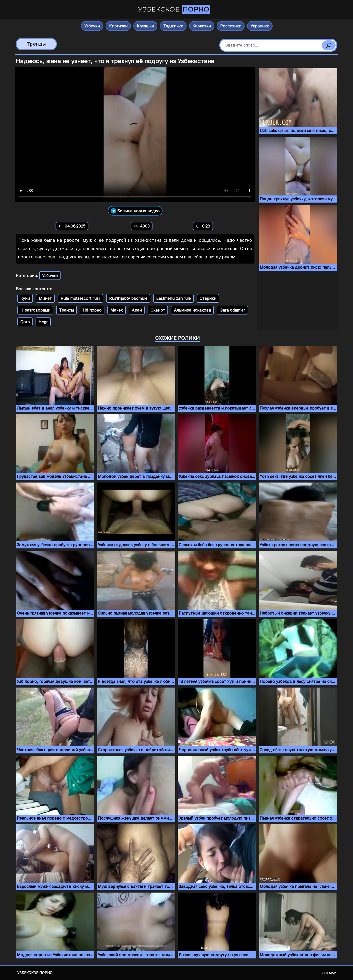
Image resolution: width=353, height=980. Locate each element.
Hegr (43, 322)
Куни (25, 298)
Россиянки (231, 26)
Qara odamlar (232, 310)
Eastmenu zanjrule (173, 298)
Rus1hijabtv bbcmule (128, 298)
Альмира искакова (192, 310)
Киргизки (118, 26)
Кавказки (202, 26)
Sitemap (329, 973)
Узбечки (92, 26)
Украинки (260, 26)
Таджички (173, 26)
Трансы (66, 310)
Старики (208, 298)
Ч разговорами (35, 310)
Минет (45, 298)
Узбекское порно (35, 973)
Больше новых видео (135, 211)
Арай (137, 310)
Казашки (145, 26)
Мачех (117, 310)
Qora (25, 322)
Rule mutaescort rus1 (80, 298)
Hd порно (92, 310)
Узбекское (174, 9)
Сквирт (158, 310)
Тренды (36, 44)
